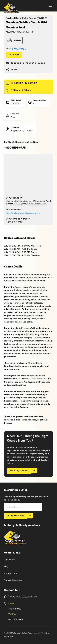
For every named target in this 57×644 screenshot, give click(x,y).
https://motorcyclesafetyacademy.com (23, 213)
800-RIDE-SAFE (16, 619)
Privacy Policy (11, 573)
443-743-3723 (15, 609)
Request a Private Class (28, 63)
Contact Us (9, 560)
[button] (50, 6)
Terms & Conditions (13, 580)
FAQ (6, 567)
